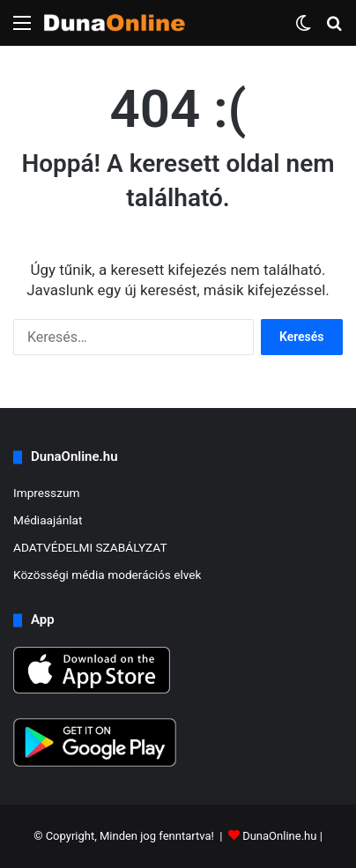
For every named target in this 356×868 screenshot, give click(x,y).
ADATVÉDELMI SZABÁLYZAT (90, 547)
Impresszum (46, 493)
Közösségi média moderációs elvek (108, 575)
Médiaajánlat (48, 520)
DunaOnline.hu (279, 836)
